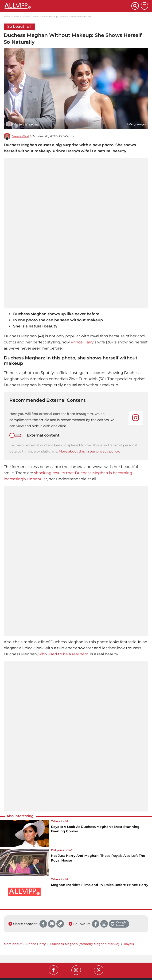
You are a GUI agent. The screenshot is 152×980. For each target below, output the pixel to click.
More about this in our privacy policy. (89, 451)
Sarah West (21, 136)
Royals (16, 17)
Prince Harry (82, 342)
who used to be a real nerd (64, 654)
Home (7, 17)
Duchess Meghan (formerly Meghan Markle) (85, 944)
